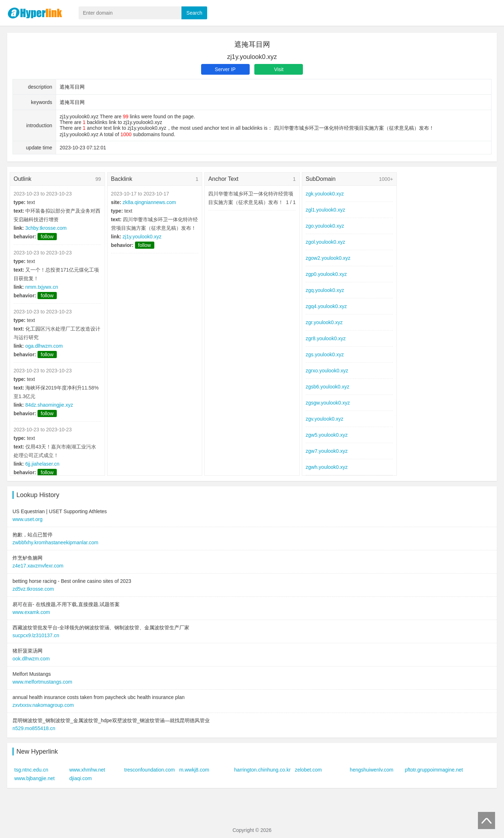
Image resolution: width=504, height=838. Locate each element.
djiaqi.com (81, 778)
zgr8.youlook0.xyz (326, 338)
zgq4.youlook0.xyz (326, 306)
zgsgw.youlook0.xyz (328, 403)
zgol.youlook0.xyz (326, 242)
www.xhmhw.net (87, 770)
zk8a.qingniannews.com (149, 202)
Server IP (225, 69)
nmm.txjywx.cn (42, 287)
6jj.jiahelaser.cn (43, 464)
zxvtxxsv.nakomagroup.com (43, 705)
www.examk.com (31, 612)
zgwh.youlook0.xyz (327, 467)
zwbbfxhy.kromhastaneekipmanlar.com (55, 542)
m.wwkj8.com (194, 770)
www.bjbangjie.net (34, 778)
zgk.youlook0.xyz (325, 194)
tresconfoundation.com (150, 770)
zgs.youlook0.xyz (325, 354)
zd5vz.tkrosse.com (33, 589)
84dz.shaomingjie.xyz (49, 405)
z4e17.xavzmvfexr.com (38, 566)
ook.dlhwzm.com (31, 659)
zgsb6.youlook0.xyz (328, 387)
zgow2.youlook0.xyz (328, 258)
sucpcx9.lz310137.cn (36, 635)
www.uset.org (28, 519)
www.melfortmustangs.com (42, 682)
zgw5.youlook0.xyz (327, 435)
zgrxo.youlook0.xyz (327, 371)
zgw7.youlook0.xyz (327, 451)
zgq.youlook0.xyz (325, 290)
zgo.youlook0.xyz (325, 226)
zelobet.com (308, 770)
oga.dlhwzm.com (44, 346)
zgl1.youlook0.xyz (326, 210)
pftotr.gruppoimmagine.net (434, 770)
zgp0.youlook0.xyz (326, 274)
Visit (279, 69)
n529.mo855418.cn (34, 728)
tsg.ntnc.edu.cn (31, 770)
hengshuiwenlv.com (371, 770)
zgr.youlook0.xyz (324, 322)
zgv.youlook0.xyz (325, 419)
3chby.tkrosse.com (46, 228)
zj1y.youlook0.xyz (142, 237)
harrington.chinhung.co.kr (263, 770)
